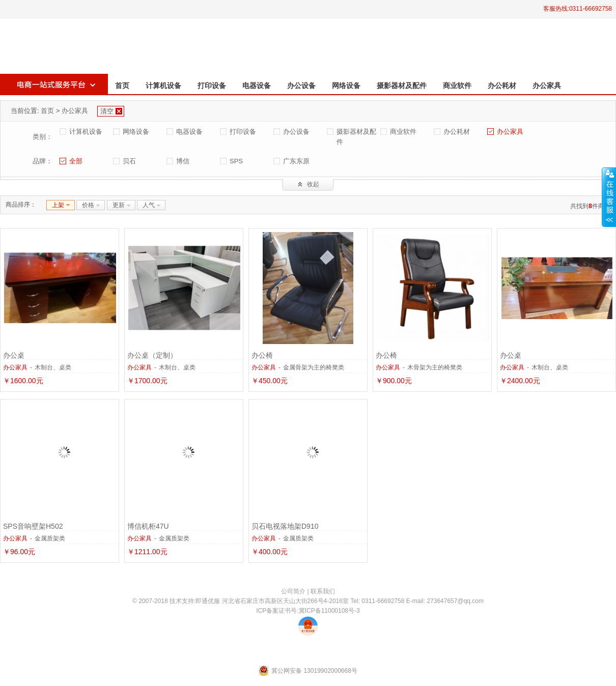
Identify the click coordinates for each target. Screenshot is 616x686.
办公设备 (301, 85)
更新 (119, 205)
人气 (149, 205)
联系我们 (323, 591)
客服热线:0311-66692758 (578, 9)
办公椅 (262, 355)
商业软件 (457, 85)
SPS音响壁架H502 (33, 526)
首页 (122, 85)
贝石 (129, 161)
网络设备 (346, 85)
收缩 (609, 197)
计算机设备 (163, 85)
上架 (58, 205)
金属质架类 (50, 538)
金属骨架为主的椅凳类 (314, 367)
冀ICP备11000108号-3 (329, 611)
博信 (183, 161)
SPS (236, 161)
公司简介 (293, 591)
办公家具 (547, 85)
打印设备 (212, 85)
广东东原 (296, 161)
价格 (88, 205)
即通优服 (208, 601)
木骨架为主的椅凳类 (435, 367)
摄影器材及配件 (402, 85)
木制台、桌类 (53, 367)
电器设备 (257, 85)
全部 (76, 161)
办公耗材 (502, 85)
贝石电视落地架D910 (285, 526)
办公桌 (14, 355)
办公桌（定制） (152, 355)
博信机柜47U (148, 526)
